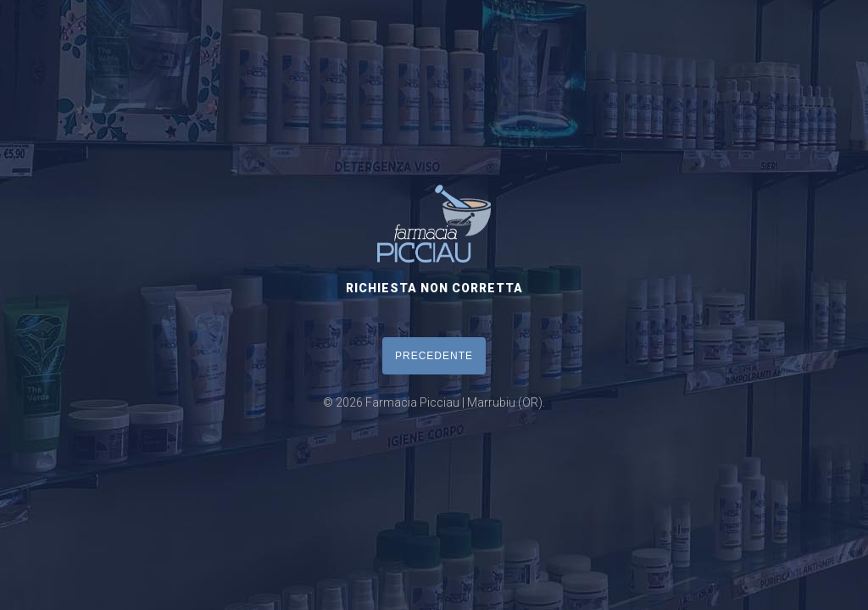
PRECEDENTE (434, 356)
